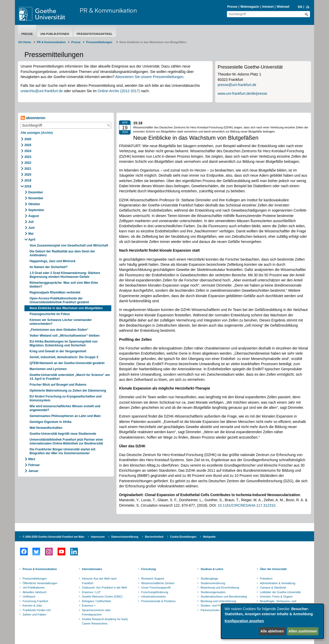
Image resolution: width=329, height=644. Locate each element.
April (32, 240)
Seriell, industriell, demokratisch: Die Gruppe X (64, 357)
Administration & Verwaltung (278, 583)
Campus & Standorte (273, 588)
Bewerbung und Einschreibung (220, 588)
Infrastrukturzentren (154, 596)
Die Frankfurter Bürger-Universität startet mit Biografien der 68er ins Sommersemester (62, 451)
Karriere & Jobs (32, 605)
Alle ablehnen (272, 631)
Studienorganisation (213, 592)
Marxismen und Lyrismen (48, 369)
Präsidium (266, 579)
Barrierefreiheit (154, 537)
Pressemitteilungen (35, 579)
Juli (31, 222)
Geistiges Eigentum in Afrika (51, 422)
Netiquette (209, 537)
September (36, 210)
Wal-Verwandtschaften (46, 428)
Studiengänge (209, 579)
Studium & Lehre (212, 569)
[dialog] (272, 621)
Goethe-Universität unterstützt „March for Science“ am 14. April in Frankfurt (70, 377)
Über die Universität (273, 569)
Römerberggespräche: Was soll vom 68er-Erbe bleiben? (64, 285)
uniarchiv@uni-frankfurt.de (42, 91)
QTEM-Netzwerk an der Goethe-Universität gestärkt (67, 363)
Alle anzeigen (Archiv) (37, 133)
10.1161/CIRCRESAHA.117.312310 (246, 505)
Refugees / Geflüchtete (97, 601)
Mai (31, 234)
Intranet (268, 7)
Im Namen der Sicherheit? (49, 267)
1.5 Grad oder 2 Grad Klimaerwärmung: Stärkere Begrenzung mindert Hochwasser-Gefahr (65, 275)
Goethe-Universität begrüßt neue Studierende (63, 434)
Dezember (36, 192)
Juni (31, 228)
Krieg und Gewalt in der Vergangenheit (58, 351)
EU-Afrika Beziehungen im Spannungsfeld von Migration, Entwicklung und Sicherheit (64, 343)
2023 (28, 157)
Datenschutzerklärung (125, 537)
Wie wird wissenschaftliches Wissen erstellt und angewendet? (65, 408)
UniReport (29, 596)
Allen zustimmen (303, 631)
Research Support (153, 579)
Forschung (149, 569)
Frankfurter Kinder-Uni (37, 610)
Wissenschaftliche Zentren (158, 583)
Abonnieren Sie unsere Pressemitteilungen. (150, 77)
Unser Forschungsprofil (156, 588)
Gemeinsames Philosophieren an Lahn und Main (65, 416)
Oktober (34, 204)
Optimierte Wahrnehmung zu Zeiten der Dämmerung (68, 391)
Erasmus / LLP (91, 592)
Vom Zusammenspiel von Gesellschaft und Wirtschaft (69, 245)
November (36, 198)
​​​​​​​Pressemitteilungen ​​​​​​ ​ (100, 42)
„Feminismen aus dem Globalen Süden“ (59, 330)
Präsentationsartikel (95, 34)
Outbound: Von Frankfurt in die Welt (104, 588)
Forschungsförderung (155, 592)
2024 (28, 151)
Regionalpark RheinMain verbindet (55, 292)
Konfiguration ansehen (244, 621)
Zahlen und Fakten (34, 614)
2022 (28, 163)
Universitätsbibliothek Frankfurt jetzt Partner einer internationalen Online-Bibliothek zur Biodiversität (66, 442)
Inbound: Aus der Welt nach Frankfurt (99, 581)
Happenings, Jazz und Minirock (53, 261)
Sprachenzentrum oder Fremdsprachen (96, 612)
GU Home (25, 42)
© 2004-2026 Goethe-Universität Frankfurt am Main (53, 537)
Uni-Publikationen (55, 34)
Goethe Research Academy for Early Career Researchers (105, 621)
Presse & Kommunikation (40, 569)
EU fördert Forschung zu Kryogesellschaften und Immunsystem (66, 398)
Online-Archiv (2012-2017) (119, 91)
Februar (34, 465)
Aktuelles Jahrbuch (35, 592)
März (32, 459)
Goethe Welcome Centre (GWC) (102, 596)
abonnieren (33, 118)
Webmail (283, 7)
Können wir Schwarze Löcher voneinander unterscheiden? (61, 322)
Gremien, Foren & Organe (276, 596)
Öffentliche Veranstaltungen (40, 583)
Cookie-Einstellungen (183, 537)
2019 (28, 181)
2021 (28, 169)
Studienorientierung (213, 583)
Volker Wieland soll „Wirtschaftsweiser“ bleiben (65, 336)
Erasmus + (89, 605)
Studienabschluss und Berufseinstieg (224, 596)
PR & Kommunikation (108, 10)
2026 (28, 139)
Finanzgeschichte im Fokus (50, 314)
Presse (232, 7)
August (34, 216)
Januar (33, 471)
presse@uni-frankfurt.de (237, 85)
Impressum (98, 537)
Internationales (92, 569)
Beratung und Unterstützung (218, 601)
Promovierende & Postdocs (158, 601)
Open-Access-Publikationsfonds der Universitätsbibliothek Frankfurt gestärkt (59, 300)
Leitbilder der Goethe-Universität (280, 592)
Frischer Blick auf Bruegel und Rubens (58, 385)
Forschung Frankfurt (35, 601)
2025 (28, 145)
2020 (28, 175)
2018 (28, 186)
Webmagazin (250, 7)
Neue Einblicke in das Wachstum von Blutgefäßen (66, 308)
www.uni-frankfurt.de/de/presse (243, 93)
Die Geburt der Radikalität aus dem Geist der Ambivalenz (62, 253)
